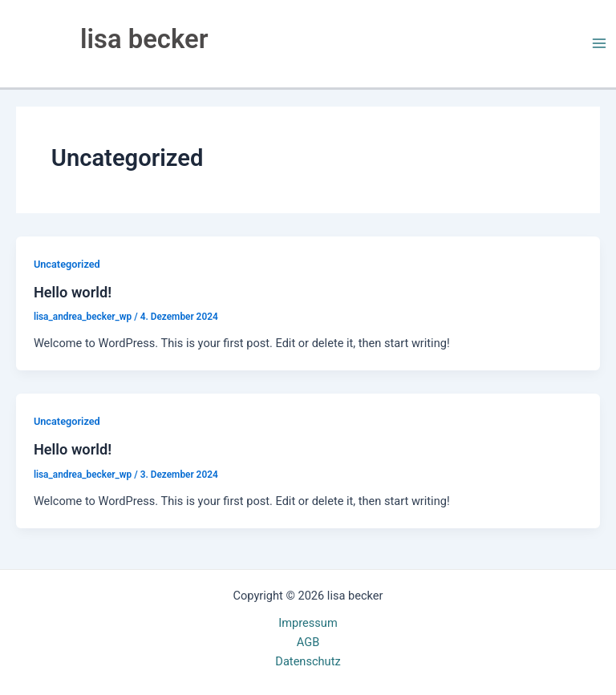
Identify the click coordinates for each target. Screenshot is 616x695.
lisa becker (144, 39)
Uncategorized (67, 264)
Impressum (308, 623)
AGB (308, 642)
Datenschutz (308, 661)
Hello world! (73, 292)
